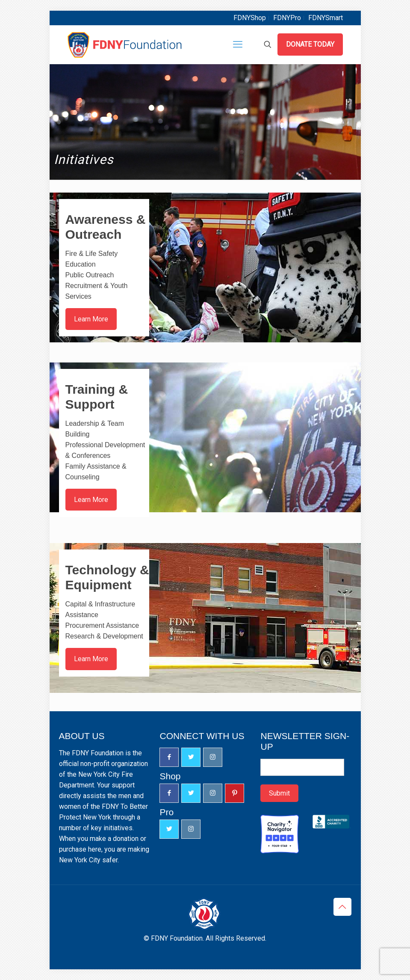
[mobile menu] (238, 45)
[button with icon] (169, 757)
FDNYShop (250, 18)
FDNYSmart (326, 18)
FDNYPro (287, 18)
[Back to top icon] (342, 907)
